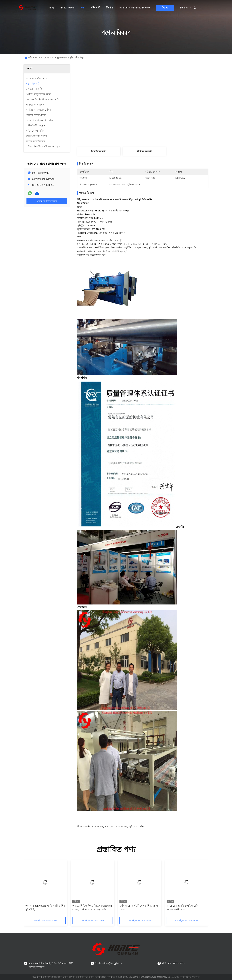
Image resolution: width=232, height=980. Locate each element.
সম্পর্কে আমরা (67, 8)
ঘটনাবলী (95, 8)
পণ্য (83, 8)
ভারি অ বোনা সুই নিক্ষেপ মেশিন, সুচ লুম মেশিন (139, 908)
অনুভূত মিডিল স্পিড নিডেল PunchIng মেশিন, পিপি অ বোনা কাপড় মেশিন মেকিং (92, 908)
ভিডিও (110, 8)
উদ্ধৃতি (165, 8)
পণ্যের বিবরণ (144, 151)
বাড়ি (52, 8)
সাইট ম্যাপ (36, 977)
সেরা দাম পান (160, 135)
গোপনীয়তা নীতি (50, 977)
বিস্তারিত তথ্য (99, 151)
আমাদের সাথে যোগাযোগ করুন (135, 8)
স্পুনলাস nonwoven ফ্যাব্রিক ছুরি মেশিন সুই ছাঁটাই (45, 908)
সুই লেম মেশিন (137, 826)
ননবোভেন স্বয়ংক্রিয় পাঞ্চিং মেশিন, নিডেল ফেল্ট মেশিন (184, 908)
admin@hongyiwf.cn (43, 179)
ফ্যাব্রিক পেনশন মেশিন (116, 826)
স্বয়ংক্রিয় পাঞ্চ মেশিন (93, 826)
